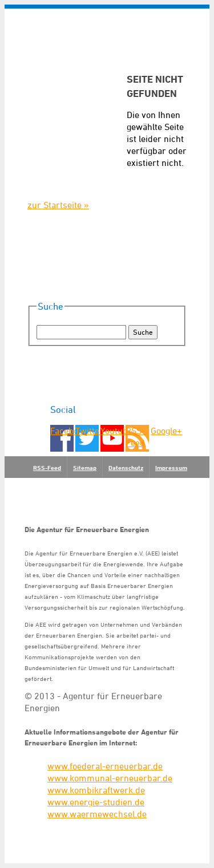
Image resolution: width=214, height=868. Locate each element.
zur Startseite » (58, 205)
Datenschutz (126, 468)
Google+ (162, 431)
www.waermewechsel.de (97, 814)
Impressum (171, 468)
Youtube (112, 431)
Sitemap (85, 468)
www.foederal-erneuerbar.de (105, 766)
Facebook (62, 431)
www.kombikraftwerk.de (96, 790)
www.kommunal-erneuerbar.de (110, 778)
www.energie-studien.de (96, 802)
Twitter (87, 431)
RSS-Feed (135, 437)
